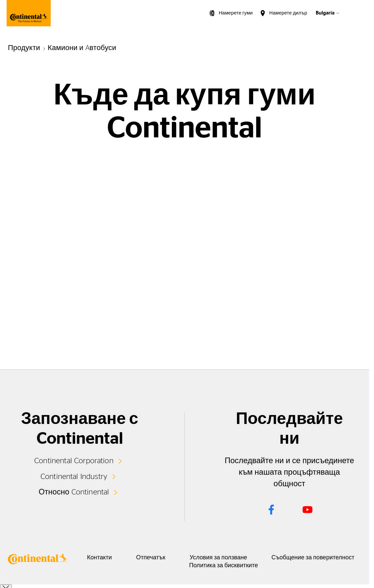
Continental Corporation (74, 461)
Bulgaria (325, 13)
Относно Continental (74, 491)
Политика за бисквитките (251, 566)
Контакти (114, 558)
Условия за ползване (251, 558)
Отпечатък (174, 558)
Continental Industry (74, 476)
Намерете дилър (288, 13)
